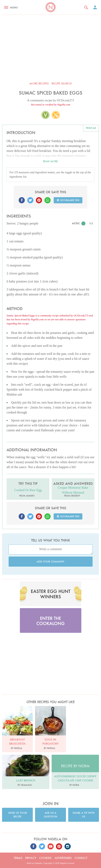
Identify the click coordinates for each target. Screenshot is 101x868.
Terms (18, 858)
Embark (38, 863)
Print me (91, 128)
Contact (81, 858)
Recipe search (62, 83)
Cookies (45, 858)
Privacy (31, 858)
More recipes (39, 83)
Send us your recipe (18, 815)
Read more (50, 161)
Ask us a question (50, 815)
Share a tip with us (84, 815)
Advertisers (63, 858)
